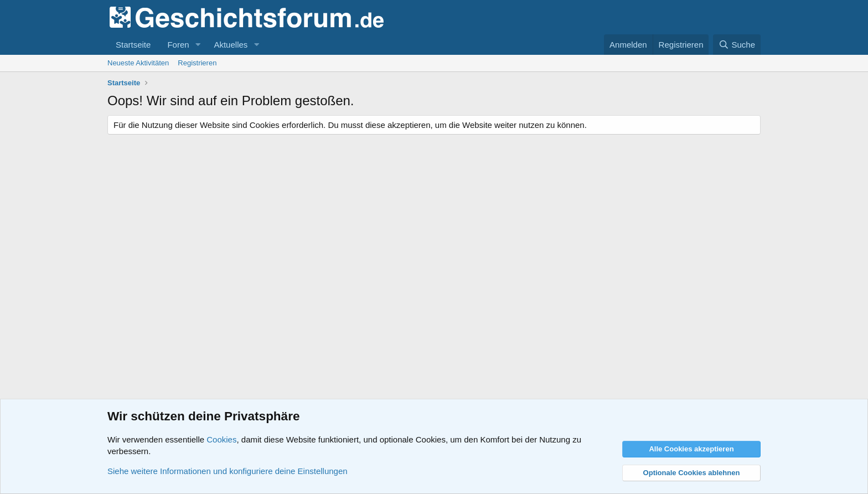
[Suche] (737, 45)
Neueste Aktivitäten (138, 63)
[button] (198, 45)
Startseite (133, 45)
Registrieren (197, 63)
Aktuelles (231, 45)
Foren (178, 45)
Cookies (221, 439)
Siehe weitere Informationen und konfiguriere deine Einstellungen (228, 471)
